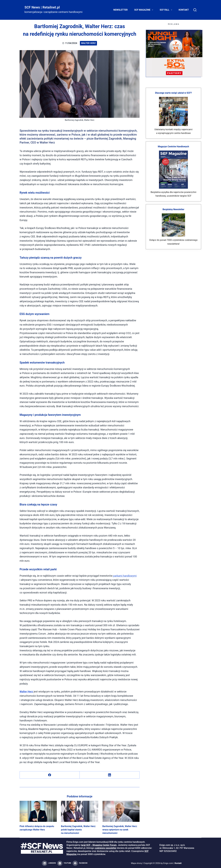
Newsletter (120, 10)
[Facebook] (50, 775)
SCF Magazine (144, 10)
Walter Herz (88, 43)
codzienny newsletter (106, 848)
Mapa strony (136, 863)
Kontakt (184, 10)
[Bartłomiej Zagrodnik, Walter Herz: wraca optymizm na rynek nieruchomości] (121, 811)
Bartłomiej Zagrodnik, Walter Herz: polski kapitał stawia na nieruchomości (78, 830)
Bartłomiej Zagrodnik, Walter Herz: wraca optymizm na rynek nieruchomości (120, 830)
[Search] (195, 10)
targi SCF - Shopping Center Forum (99, 845)
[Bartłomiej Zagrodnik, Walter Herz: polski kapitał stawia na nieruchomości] (80, 811)
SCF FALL (166, 10)
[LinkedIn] (110, 775)
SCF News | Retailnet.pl (42, 7)
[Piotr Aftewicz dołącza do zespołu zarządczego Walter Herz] (38, 811)
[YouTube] (64, 863)
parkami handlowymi (125, 576)
